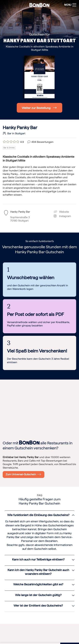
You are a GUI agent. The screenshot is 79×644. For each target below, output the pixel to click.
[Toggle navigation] (69, 5)
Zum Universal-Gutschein (23, 474)
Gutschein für (39, 34)
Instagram (62, 216)
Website (61, 212)
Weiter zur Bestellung (36, 108)
